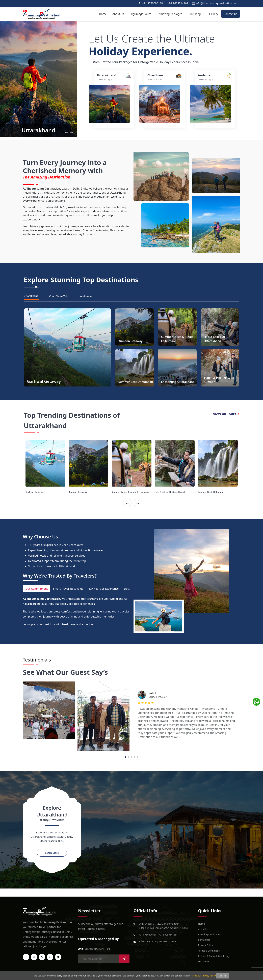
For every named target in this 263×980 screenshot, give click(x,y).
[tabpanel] (131, 716)
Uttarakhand (38, 130)
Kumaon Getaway (78, 492)
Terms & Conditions (209, 951)
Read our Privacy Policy (204, 976)
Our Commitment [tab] (37, 589)
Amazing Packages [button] (170, 14)
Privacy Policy (205, 945)
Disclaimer (204, 961)
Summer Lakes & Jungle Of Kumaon (130, 492)
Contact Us (231, 14)
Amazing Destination (210, 934)
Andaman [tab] (86, 296)
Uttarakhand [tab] (31, 296)
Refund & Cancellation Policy (214, 956)
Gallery (214, 14)
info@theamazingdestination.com (157, 941)
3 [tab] (131, 757)
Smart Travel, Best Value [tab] (68, 589)
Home (103, 14)
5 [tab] (138, 757)
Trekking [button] (196, 14)
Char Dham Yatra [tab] (59, 296)
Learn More (52, 853)
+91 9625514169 (168, 935)
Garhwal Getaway (35, 492)
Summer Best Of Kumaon (211, 492)
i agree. (223, 976)
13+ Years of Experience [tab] (104, 589)
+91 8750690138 (148, 935)
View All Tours (226, 414)
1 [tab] (125, 757)
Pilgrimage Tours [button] (140, 14)
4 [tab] (135, 757)
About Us (118, 14)
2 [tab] (128, 757)
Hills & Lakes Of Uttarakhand (170, 492)
